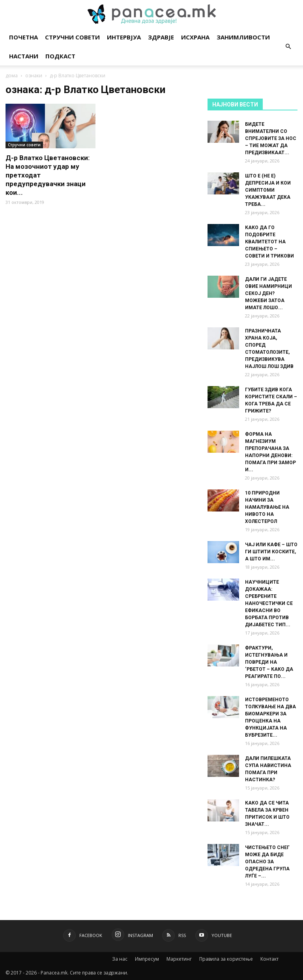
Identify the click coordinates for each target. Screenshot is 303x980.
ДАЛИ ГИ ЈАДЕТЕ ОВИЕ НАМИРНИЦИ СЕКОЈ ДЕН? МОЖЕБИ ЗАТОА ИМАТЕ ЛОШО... (268, 293)
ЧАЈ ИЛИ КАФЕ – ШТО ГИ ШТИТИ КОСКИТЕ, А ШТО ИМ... (271, 552)
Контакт (269, 959)
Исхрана (195, 37)
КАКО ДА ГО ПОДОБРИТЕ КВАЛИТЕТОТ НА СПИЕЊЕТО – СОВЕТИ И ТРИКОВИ (269, 242)
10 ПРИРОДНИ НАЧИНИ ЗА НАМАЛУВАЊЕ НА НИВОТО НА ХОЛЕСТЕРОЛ (267, 507)
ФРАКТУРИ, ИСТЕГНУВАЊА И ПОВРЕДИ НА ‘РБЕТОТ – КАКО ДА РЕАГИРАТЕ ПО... (269, 662)
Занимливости (243, 37)
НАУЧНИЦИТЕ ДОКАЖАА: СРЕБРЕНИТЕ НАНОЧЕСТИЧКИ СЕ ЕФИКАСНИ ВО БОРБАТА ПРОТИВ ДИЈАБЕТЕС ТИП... (269, 603)
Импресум (147, 959)
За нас (120, 959)
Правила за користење (226, 959)
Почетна (23, 37)
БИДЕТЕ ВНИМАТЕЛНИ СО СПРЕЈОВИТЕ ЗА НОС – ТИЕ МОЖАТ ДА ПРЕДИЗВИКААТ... (271, 138)
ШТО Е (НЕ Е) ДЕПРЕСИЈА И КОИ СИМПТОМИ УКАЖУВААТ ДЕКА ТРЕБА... (268, 190)
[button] (288, 47)
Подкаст (60, 56)
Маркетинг (179, 959)
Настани (24, 56)
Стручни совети (72, 37)
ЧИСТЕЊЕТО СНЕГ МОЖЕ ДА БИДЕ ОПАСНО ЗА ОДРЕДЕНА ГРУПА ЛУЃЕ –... (267, 862)
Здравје (161, 37)
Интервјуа (124, 37)
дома (12, 76)
